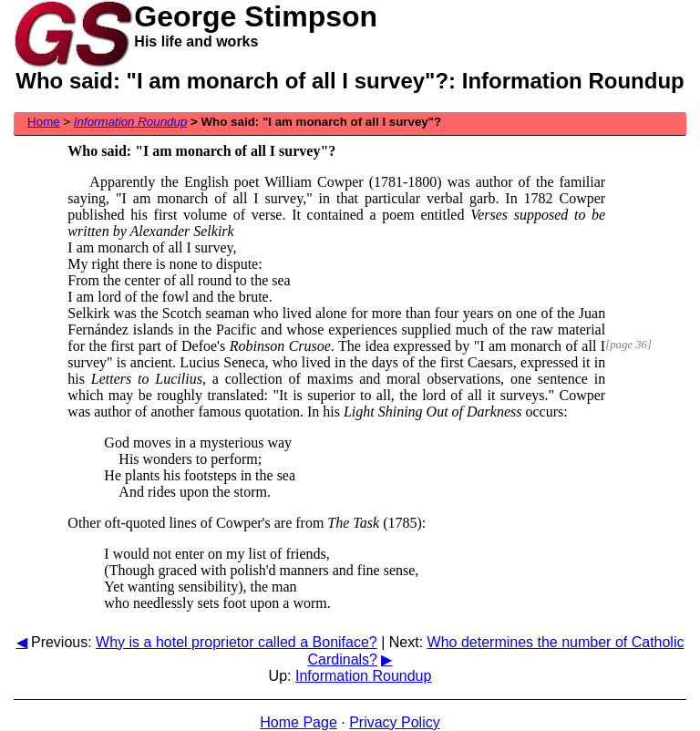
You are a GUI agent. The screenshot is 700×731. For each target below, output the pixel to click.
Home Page (299, 722)
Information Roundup (363, 676)
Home (44, 122)
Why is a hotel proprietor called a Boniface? (237, 642)
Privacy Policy (395, 722)
